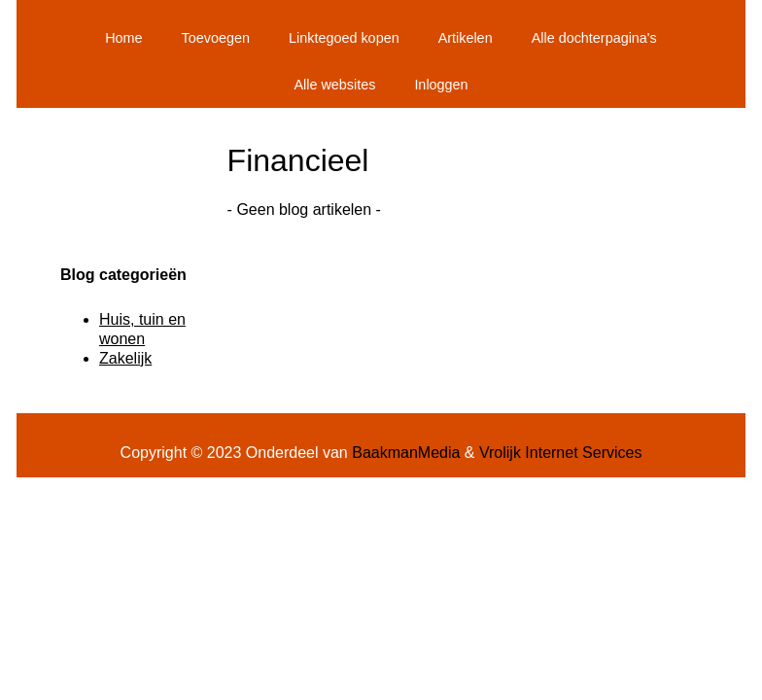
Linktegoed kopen (344, 38)
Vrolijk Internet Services (560, 453)
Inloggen (441, 85)
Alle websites (334, 85)
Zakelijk (125, 358)
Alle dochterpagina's (594, 38)
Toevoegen (216, 38)
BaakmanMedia (406, 453)
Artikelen (466, 38)
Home (123, 38)
